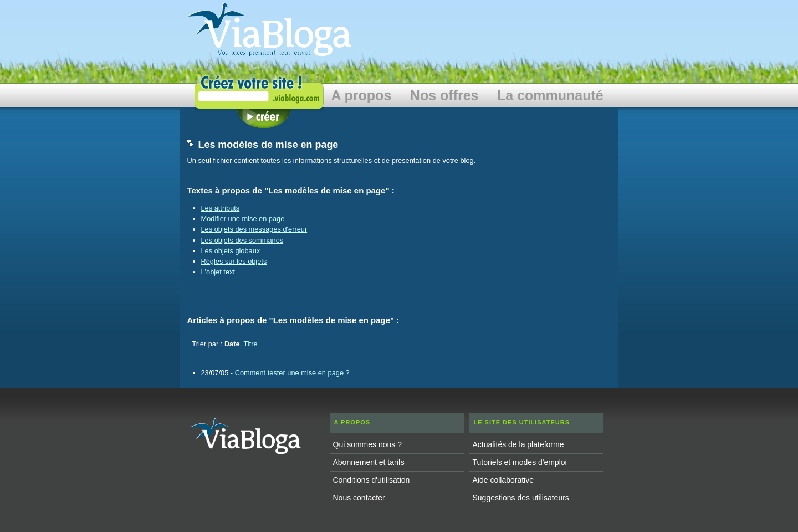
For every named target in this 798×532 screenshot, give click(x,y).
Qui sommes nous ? (368, 444)
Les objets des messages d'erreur (254, 229)
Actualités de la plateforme (518, 444)
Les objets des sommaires (242, 240)
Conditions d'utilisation (372, 480)
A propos (362, 95)
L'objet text (218, 272)
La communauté (550, 95)
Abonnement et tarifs (369, 462)
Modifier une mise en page (243, 219)
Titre (251, 344)
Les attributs (221, 208)
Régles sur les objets (234, 261)
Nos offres (444, 95)
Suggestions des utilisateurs (521, 498)
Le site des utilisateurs (522, 422)
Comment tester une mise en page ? (292, 373)
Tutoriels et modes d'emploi (520, 462)
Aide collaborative (503, 480)
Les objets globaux (231, 251)
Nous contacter (359, 498)
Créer (264, 119)
